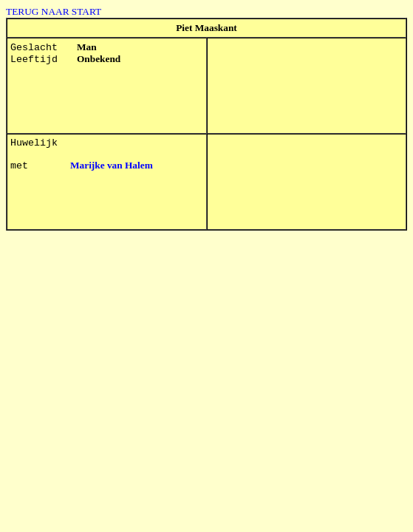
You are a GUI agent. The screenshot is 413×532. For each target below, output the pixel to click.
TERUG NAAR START (54, 11)
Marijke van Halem (112, 165)
